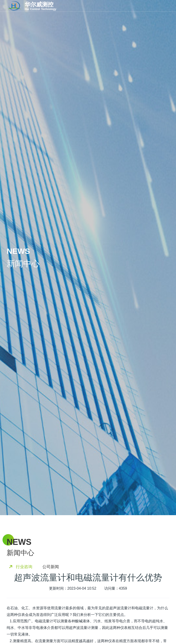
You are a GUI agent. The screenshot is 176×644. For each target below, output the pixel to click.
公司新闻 (51, 567)
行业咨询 (24, 567)
